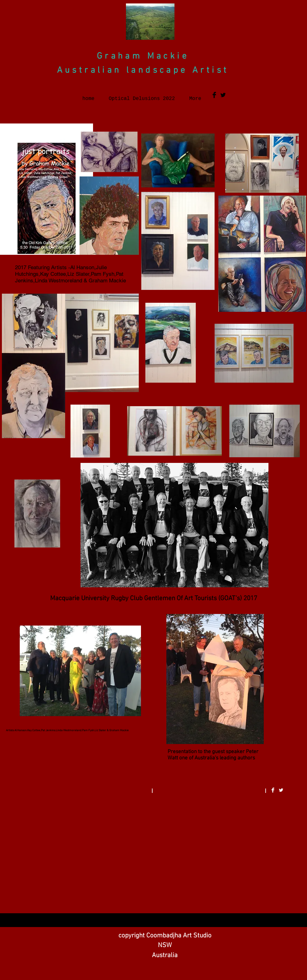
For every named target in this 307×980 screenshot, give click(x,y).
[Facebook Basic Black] (214, 95)
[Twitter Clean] (281, 790)
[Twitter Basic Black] (223, 95)
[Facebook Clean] (273, 790)
